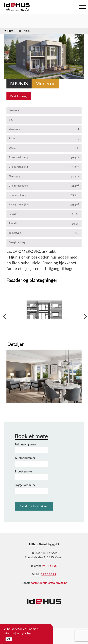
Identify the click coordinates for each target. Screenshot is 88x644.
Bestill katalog (19, 96)
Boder (12, 138)
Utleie (12, 148)
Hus (19, 31)
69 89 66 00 (50, 566)
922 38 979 (48, 574)
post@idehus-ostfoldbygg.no (49, 583)
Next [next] (84, 316)
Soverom (14, 110)
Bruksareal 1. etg (18, 157)
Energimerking (17, 242)
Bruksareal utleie (18, 186)
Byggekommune (25, 485)
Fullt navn (25, 444)
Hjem (10, 31)
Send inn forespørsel (34, 506)
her (29, 633)
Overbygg (14, 176)
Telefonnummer (25, 458)
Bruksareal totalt (18, 195)
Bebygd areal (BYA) (20, 204)
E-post (23, 471)
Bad (11, 119)
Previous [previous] (4, 316)
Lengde (13, 214)
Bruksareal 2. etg (18, 167)
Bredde (13, 223)
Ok (9, 639)
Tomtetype (15, 233)
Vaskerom (14, 129)
